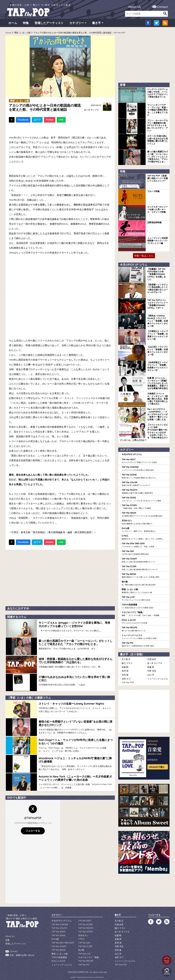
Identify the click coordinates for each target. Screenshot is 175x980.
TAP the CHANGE (145, 469)
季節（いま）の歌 (22, 33)
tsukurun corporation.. (96, 972)
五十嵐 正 (126, 657)
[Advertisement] (60, 578)
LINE (61, 121)
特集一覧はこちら (144, 257)
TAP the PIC (145, 642)
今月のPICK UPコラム (132, 455)
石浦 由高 (152, 657)
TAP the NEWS (145, 514)
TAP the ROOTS (145, 491)
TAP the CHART (145, 559)
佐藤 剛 (125, 664)
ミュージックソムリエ (145, 634)
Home (8, 33)
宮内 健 (125, 672)
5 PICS (145, 536)
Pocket (50, 121)
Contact (163, 7)
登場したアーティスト (49, 24)
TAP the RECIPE (145, 627)
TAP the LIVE (145, 597)
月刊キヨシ (145, 521)
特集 (26, 24)
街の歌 (145, 582)
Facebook (23, 121)
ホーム (13, 24)
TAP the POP (128, 679)
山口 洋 (151, 672)
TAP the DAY (145, 551)
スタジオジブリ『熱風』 (145, 612)
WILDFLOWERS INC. (79, 967)
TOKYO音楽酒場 (145, 604)
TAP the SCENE (145, 476)
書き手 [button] (96, 24)
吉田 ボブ (126, 675)
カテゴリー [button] (77, 24)
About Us (134, 7)
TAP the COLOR (145, 484)
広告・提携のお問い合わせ (22, 951)
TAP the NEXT (145, 461)
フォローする (33, 828)
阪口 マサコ (127, 660)
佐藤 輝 (151, 664)
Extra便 (145, 529)
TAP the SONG (145, 499)
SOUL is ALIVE (145, 619)
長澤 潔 (125, 668)
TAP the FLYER (145, 567)
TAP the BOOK (145, 574)
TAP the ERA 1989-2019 (145, 544)
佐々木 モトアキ (92, 111)
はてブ (37, 121)
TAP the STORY (145, 506)
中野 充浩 (152, 668)
